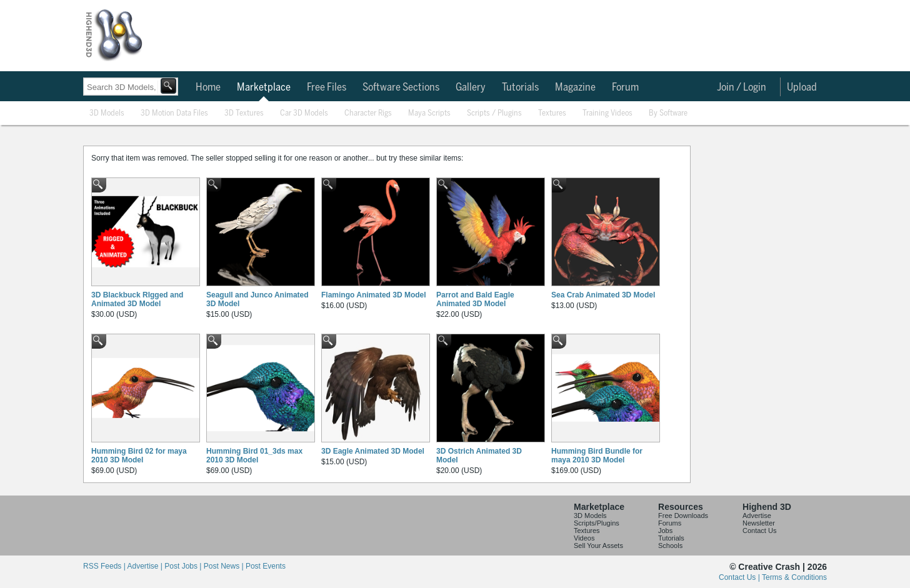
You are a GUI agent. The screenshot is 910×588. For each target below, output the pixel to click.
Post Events (266, 566)
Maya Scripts (429, 113)
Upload (802, 87)
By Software (668, 113)
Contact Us (759, 531)
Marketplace (264, 87)
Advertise (757, 516)
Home (208, 87)
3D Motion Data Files (174, 113)
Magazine (575, 87)
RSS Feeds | (105, 566)
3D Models (107, 113)
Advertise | (146, 566)
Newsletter (759, 523)
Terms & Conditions (794, 577)
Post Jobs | (184, 566)
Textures (552, 113)
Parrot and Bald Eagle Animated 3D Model (475, 299)
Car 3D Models (304, 113)
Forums (670, 523)
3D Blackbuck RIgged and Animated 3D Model (137, 299)
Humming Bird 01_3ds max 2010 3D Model (254, 456)
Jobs (665, 531)
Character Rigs (368, 113)
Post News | (225, 566)
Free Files (327, 87)
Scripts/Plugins (597, 523)
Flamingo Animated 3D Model (374, 295)
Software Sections (401, 87)
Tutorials (520, 87)
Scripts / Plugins (494, 113)
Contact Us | (740, 577)
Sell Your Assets (598, 546)
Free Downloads (683, 516)
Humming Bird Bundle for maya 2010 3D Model (597, 456)
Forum (625, 87)
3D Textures (244, 113)
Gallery (471, 87)
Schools (670, 546)
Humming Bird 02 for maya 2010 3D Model (139, 456)
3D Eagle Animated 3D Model (373, 451)
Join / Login (742, 87)
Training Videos (607, 113)
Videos (584, 538)
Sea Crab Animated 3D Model (603, 295)
